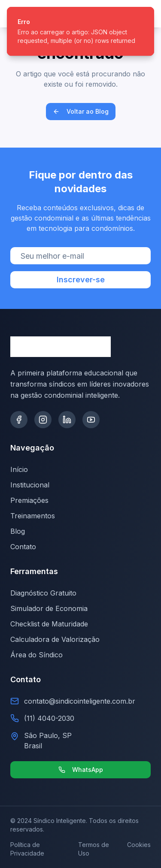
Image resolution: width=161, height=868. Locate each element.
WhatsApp (81, 770)
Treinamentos (33, 516)
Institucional (30, 485)
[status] (80, 31)
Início (19, 469)
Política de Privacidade (27, 849)
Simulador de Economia (49, 608)
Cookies (139, 845)
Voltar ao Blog (81, 111)
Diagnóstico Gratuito (43, 593)
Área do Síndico (36, 655)
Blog (18, 531)
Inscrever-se (81, 280)
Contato (23, 547)
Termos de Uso (94, 849)
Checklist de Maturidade (49, 624)
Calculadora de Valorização (55, 639)
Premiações (29, 500)
